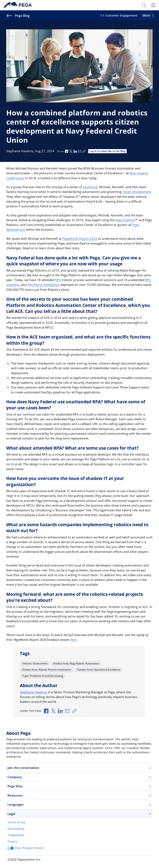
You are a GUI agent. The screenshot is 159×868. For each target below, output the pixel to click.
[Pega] (18, 5)
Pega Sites (79, 786)
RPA (58, 280)
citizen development (137, 192)
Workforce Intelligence (44, 285)
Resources (79, 795)
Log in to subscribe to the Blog (107, 151)
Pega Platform (125, 220)
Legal (79, 814)
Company (79, 777)
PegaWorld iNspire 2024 (80, 239)
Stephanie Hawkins (33, 692)
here (73, 640)
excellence (90, 187)
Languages (79, 804)
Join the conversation (79, 768)
